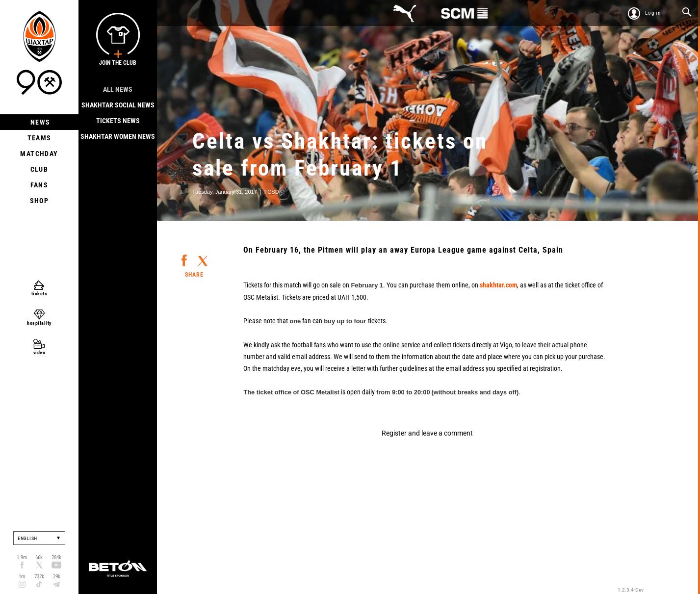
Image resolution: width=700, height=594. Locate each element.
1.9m (22, 557)
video (39, 352)
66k (39, 557)
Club (39, 169)
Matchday (39, 154)
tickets (39, 294)
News (39, 122)
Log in (653, 13)
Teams (39, 138)
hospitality (39, 323)
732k (39, 577)
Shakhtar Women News (118, 136)
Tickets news (118, 121)
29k (57, 577)
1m (22, 577)
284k (56, 557)
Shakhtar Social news (118, 105)
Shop (39, 201)
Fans (39, 185)
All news (118, 89)
